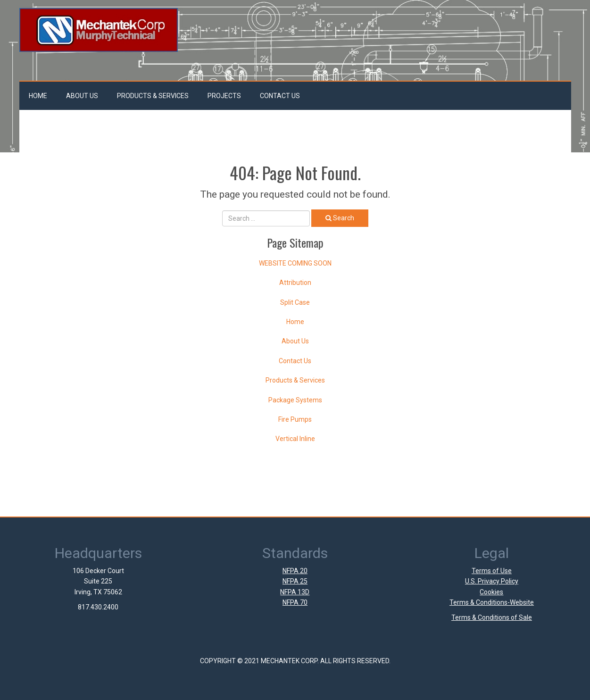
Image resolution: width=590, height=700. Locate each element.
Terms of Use (492, 571)
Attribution (295, 283)
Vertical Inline (295, 439)
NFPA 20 (295, 571)
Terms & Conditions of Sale (492, 617)
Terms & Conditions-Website (492, 602)
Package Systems (295, 400)
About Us (82, 96)
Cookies (491, 592)
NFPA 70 (295, 602)
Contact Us (280, 96)
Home (38, 96)
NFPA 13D (295, 592)
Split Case (295, 302)
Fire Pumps (295, 419)
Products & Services (153, 96)
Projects (224, 96)
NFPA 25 (295, 581)
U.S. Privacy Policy (492, 581)
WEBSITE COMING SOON (295, 263)
